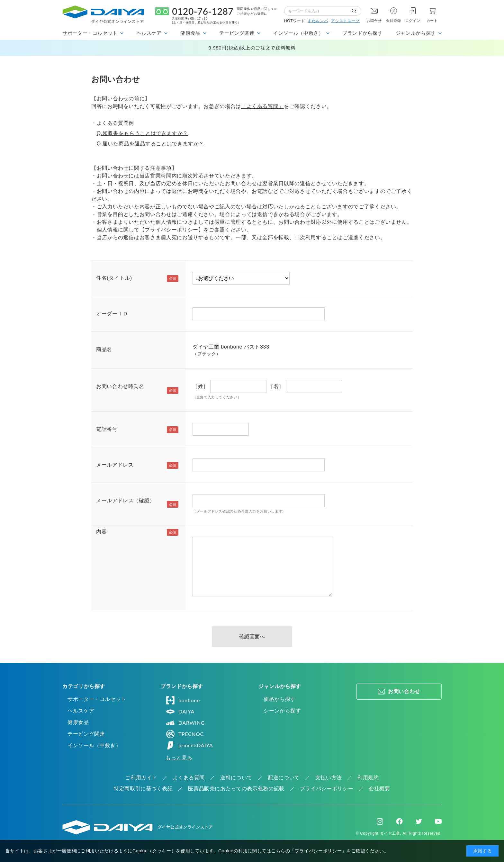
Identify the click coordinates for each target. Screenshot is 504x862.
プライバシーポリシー (327, 789)
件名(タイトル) (114, 278)
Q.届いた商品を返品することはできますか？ (150, 144)
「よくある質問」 (262, 106)
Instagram (380, 821)
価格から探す (280, 699)
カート (432, 21)
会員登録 (394, 21)
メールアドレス (115, 465)
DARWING (185, 723)
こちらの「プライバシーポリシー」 (309, 851)
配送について (284, 778)
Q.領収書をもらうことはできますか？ (142, 133)
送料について (236, 778)
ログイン (413, 21)
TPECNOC (185, 734)
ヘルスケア (81, 711)
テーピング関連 (86, 734)
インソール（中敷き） (94, 745)
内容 (101, 532)
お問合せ (374, 21)
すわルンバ (318, 21)
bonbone (183, 700)
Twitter (419, 821)
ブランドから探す (362, 33)
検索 (356, 11)
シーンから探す (282, 711)
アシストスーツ (345, 21)
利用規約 (368, 778)
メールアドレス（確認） (126, 500)
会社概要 (379, 789)
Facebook (399, 821)
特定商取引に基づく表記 (143, 789)
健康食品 (78, 722)
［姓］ (201, 386)
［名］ (276, 386)
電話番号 (107, 429)
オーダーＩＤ (112, 314)
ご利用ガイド (141, 778)
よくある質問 (189, 778)
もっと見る (179, 758)
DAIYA (180, 712)
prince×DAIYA (189, 745)
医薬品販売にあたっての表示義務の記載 (236, 789)
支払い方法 (329, 778)
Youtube (438, 821)
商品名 (104, 349)
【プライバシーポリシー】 (172, 230)
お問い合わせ (404, 691)
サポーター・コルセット (97, 699)
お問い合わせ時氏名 (120, 386)
